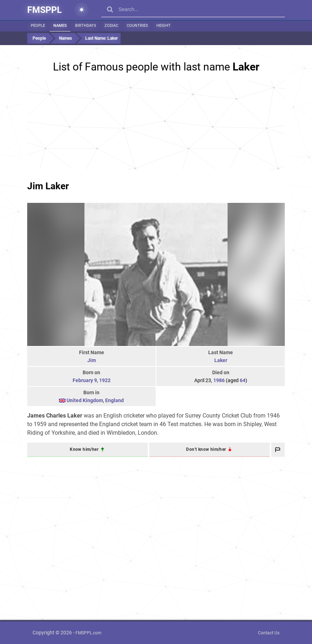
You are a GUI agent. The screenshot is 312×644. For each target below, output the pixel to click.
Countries (137, 26)
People (38, 26)
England (114, 400)
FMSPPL (45, 10)
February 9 (85, 380)
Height (164, 26)
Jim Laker (48, 186)
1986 (219, 380)
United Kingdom (85, 400)
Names (60, 26)
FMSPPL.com (89, 633)
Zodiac (111, 26)
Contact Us (269, 633)
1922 (105, 380)
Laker (221, 360)
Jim (92, 360)
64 (243, 380)
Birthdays (86, 26)
